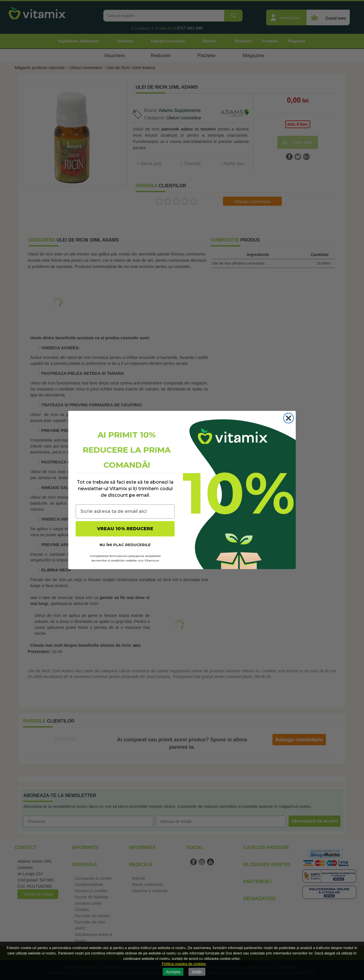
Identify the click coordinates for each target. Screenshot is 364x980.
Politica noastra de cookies (184, 964)
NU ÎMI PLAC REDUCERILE (125, 545)
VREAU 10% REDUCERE (125, 529)
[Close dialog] (288, 418)
